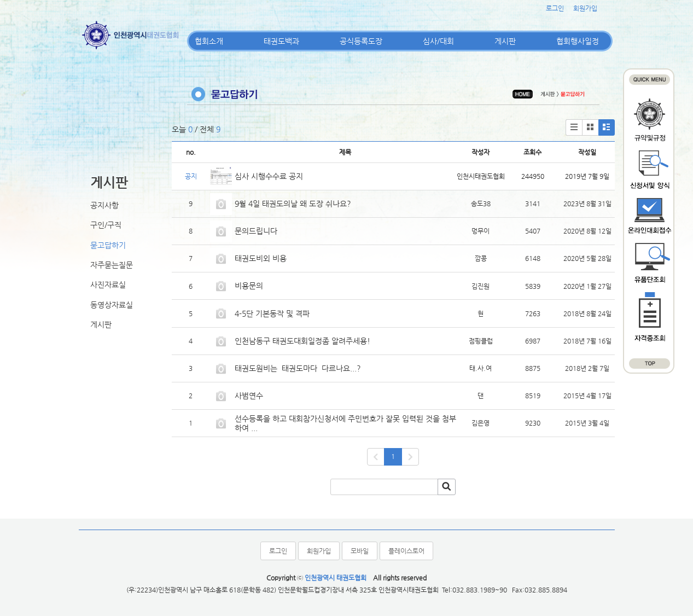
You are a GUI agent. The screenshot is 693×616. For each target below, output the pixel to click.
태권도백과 (281, 41)
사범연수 (249, 396)
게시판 (505, 41)
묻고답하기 (108, 245)
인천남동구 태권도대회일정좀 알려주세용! (302, 341)
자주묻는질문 (112, 265)
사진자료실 (108, 284)
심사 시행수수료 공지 (269, 176)
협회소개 (209, 41)
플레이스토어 (406, 551)
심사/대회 (438, 41)
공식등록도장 (361, 41)
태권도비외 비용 (261, 258)
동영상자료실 (112, 305)
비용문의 (249, 286)
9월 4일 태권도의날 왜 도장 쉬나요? (293, 204)
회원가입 (585, 8)
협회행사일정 (578, 41)
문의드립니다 (256, 231)
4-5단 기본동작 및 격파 (273, 313)
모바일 (360, 551)
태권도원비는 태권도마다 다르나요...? (298, 368)
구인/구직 (106, 225)
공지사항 (104, 205)
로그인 (555, 8)
